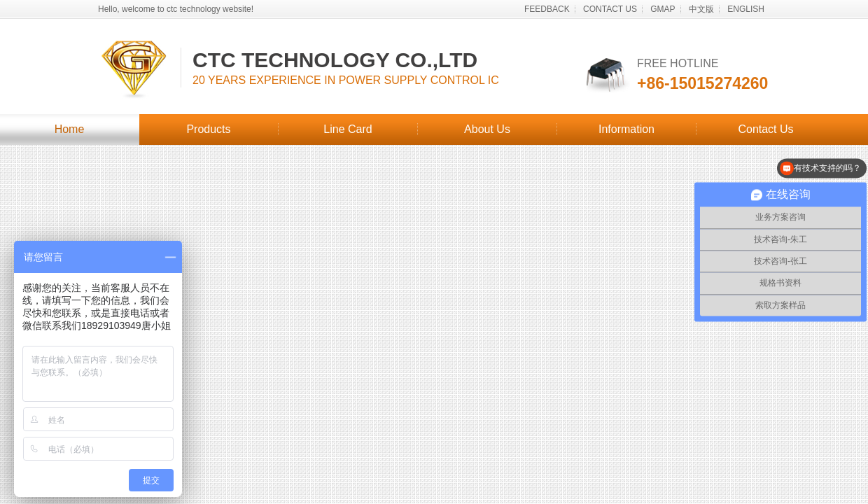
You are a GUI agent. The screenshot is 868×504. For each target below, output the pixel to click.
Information (626, 129)
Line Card (348, 129)
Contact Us (765, 129)
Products (208, 129)
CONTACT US (610, 9)
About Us (487, 129)
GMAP (663, 9)
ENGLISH (746, 9)
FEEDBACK (547, 9)
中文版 (701, 9)
